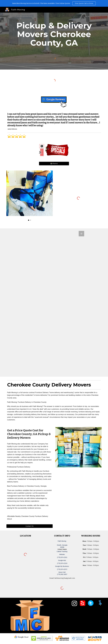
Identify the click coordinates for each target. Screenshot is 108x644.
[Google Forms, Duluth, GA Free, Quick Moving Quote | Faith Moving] (54, 303)
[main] (54, 34)
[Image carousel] (30, 196)
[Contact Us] (30, 526)
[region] (54, 3)
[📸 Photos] (54, 163)
